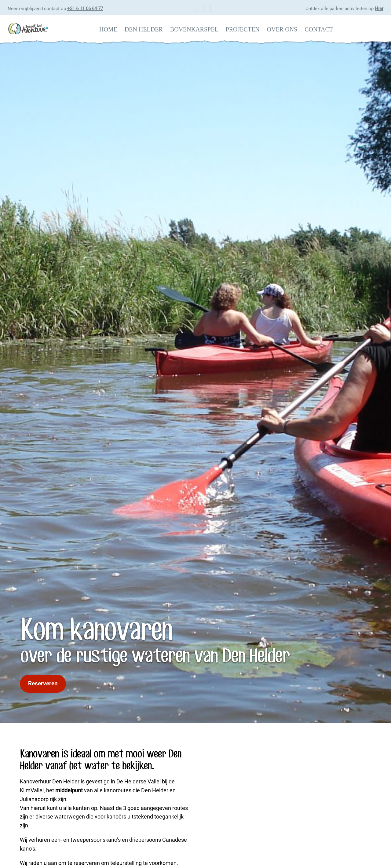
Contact (319, 29)
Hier (379, 9)
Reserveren (43, 683)
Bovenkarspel (194, 29)
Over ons (282, 29)
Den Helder (144, 29)
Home (108, 29)
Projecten (243, 29)
